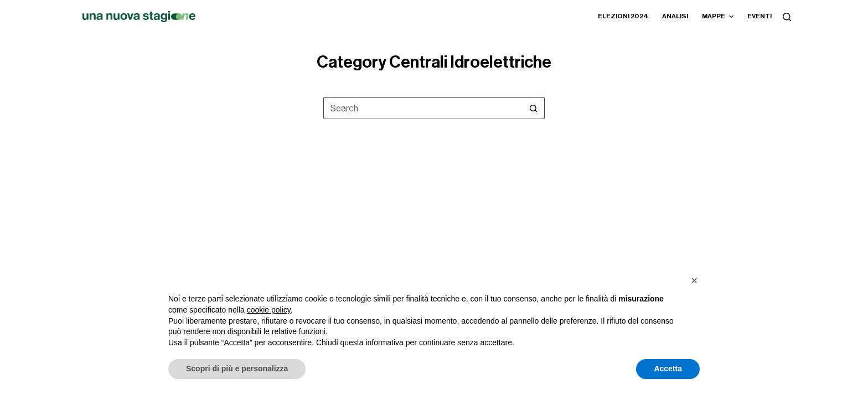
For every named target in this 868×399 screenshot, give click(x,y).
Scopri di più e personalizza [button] (237, 369)
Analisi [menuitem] (675, 16)
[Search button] (534, 108)
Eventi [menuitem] (759, 16)
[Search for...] (423, 108)
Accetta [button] (668, 369)
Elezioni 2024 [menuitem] (623, 16)
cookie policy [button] (269, 310)
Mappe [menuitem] (719, 17)
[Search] (787, 17)
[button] (694, 280)
